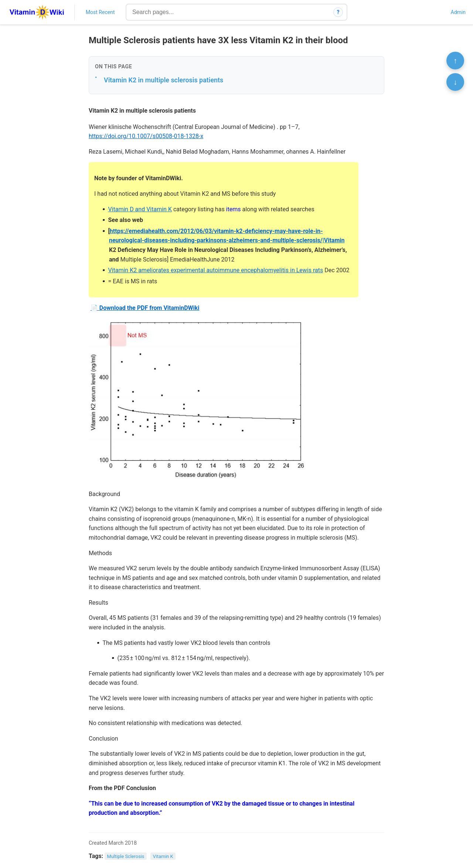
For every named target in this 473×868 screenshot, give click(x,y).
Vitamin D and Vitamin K (140, 209)
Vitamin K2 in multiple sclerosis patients (164, 80)
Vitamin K (163, 856)
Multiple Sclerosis (126, 856)
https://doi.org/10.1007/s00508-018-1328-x (146, 136)
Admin (458, 12)
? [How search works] (338, 12)
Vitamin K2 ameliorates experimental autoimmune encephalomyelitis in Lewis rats (215, 270)
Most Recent (100, 12)
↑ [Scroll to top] (455, 61)
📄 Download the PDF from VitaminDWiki (145, 308)
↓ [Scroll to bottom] (455, 82)
